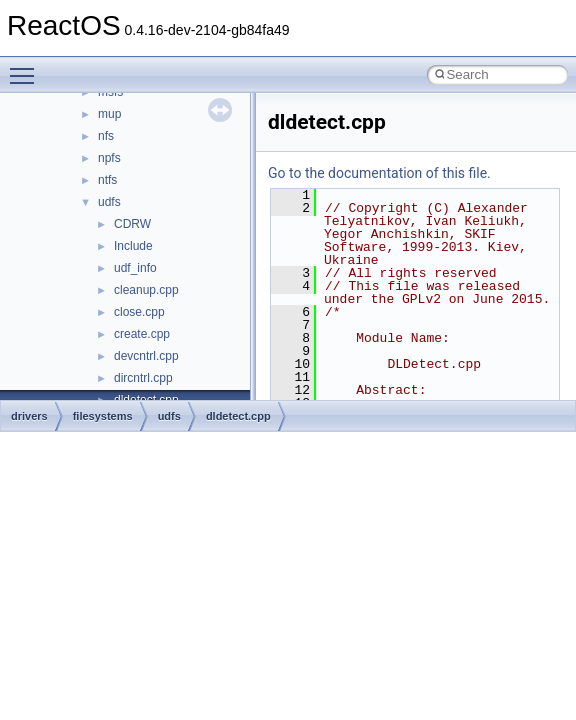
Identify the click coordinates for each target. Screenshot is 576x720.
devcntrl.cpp (146, 356)
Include (133, 246)
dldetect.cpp (238, 416)
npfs (109, 158)
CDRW (132, 224)
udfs (109, 202)
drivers (29, 416)
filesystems (103, 416)
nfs (106, 136)
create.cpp (142, 334)
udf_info (135, 268)
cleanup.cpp (146, 290)
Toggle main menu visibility (27, 67)
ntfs (107, 180)
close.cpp (139, 312)
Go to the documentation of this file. (379, 173)
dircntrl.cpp (143, 378)
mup (109, 114)
